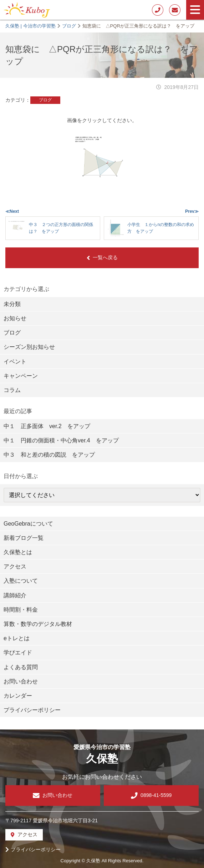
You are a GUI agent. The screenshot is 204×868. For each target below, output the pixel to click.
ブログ (45, 100)
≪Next (12, 211)
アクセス (15, 566)
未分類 (12, 304)
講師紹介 (15, 595)
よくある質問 (21, 667)
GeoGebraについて (28, 524)
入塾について (21, 581)
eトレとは (17, 638)
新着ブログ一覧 (24, 538)
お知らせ (15, 318)
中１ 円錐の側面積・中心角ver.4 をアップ (61, 440)
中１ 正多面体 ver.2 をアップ (47, 426)
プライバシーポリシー (32, 710)
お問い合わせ (21, 681)
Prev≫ (192, 211)
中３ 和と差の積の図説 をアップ (49, 455)
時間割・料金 (21, 610)
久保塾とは (18, 552)
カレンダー (18, 696)
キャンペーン (21, 376)
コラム (12, 390)
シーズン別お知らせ (29, 347)
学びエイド (18, 653)
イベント (15, 362)
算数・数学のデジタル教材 (38, 624)
